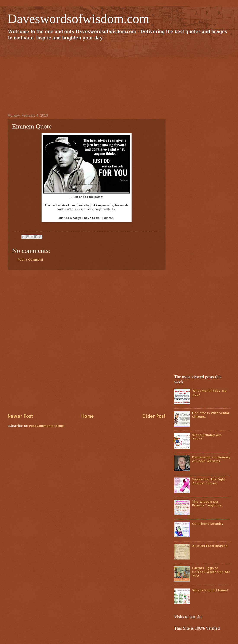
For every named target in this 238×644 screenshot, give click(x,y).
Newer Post (20, 416)
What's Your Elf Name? (210, 590)
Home (88, 416)
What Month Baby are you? (209, 393)
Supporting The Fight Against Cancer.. (209, 481)
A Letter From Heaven (210, 546)
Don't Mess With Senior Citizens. (211, 415)
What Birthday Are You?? (207, 437)
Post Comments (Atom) (47, 426)
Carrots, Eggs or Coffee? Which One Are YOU (211, 572)
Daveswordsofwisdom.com (78, 19)
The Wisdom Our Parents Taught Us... (208, 503)
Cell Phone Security (208, 524)
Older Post (154, 416)
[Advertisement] (119, 77)
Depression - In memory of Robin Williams (211, 459)
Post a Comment (30, 259)
